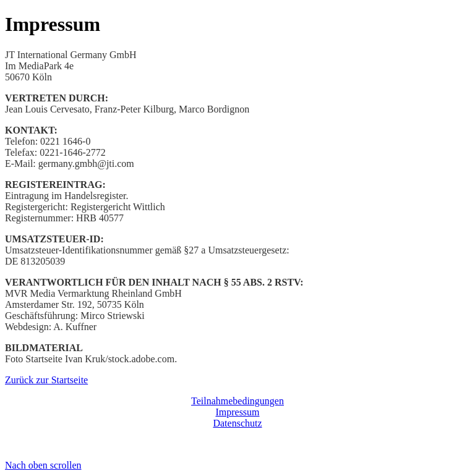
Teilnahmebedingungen (237, 401)
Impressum (237, 412)
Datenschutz (237, 423)
